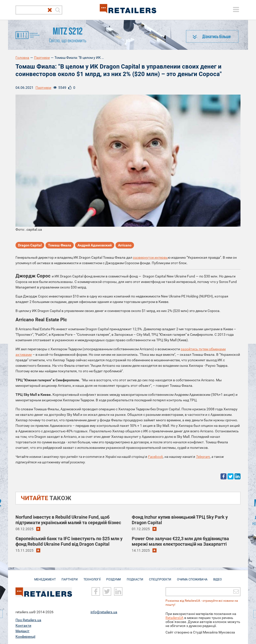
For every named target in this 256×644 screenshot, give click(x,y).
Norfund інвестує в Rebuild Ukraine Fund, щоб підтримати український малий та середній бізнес (68, 520)
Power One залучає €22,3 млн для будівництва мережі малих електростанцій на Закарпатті (180, 541)
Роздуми (114, 577)
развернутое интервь (150, 257)
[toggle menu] (236, 10)
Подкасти (135, 577)
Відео (217, 577)
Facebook (155, 457)
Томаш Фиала (60, 245)
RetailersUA (174, 617)
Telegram (203, 457)
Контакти (23, 625)
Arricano (125, 245)
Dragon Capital (30, 245)
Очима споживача (192, 577)
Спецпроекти (160, 577)
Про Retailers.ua (28, 620)
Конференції (25, 636)
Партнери (42, 58)
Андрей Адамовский (95, 245)
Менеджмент (45, 577)
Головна (22, 58)
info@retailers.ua (104, 612)
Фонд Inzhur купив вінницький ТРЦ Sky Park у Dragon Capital (180, 520)
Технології (92, 577)
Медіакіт (22, 631)
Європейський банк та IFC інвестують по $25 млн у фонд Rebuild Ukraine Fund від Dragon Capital (69, 541)
